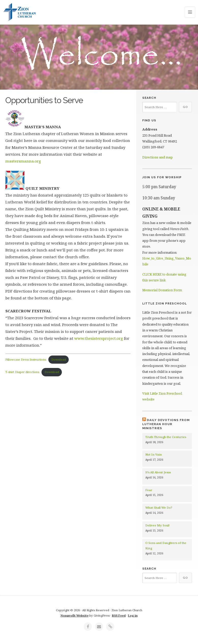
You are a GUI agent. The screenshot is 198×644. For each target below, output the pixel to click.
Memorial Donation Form (162, 290)
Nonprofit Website (75, 615)
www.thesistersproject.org (99, 338)
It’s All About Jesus (158, 472)
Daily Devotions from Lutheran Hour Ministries (166, 424)
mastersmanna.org (23, 161)
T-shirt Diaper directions (22, 372)
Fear (149, 490)
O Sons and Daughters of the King (166, 545)
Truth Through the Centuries (166, 437)
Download (59, 359)
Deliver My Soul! (157, 525)
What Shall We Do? (159, 508)
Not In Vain (154, 454)
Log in (133, 615)
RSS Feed (119, 615)
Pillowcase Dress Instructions (26, 359)
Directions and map (158, 157)
